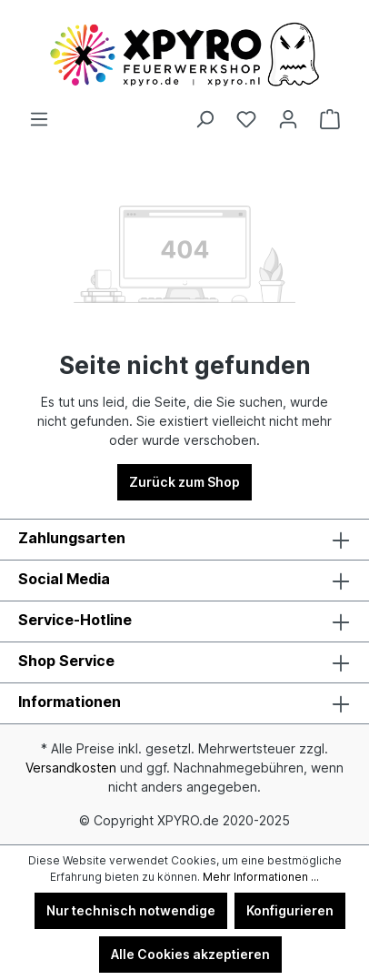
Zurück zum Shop (184, 482)
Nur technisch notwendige (131, 910)
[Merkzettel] (246, 119)
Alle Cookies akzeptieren (190, 954)
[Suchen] (204, 119)
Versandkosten (71, 768)
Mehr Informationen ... (261, 877)
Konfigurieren (290, 910)
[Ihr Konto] (288, 119)
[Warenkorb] (330, 119)
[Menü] (39, 119)
